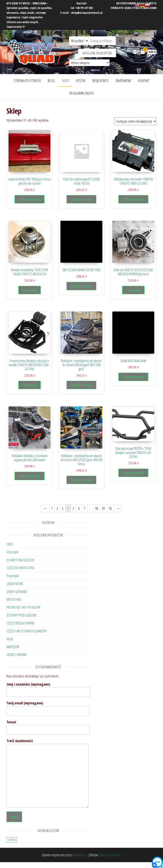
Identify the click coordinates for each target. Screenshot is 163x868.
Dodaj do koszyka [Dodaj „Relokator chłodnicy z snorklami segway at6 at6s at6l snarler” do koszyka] (29, 476)
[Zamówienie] (135, 121)
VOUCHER (12, 552)
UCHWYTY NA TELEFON (20, 560)
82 (110, 508)
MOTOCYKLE (14, 599)
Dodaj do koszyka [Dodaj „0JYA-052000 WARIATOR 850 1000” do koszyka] (81, 286)
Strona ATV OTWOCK (27, 81)
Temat (48, 727)
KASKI (10, 639)
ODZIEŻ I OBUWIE (17, 655)
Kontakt (144, 81)
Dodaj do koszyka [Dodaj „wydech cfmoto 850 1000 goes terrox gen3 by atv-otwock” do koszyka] (29, 199)
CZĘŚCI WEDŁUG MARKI (20, 623)
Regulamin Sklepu (82, 93)
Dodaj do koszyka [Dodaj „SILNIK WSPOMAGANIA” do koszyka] (133, 377)
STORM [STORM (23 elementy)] (12, 840)
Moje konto (100, 81)
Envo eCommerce (110, 855)
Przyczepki (13, 576)
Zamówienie (123, 81)
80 (97, 508)
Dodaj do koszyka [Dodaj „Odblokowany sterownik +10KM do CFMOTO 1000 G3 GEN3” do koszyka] (133, 199)
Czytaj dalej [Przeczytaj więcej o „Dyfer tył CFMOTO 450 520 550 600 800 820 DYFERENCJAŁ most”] (133, 290)
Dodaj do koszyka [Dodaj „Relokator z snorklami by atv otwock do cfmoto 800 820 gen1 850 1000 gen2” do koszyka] (81, 385)
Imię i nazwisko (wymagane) (48, 689)
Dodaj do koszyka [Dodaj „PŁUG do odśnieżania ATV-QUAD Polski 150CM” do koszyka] (81, 199)
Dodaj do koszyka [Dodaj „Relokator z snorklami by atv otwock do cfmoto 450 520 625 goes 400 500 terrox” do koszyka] (81, 480)
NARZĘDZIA (13, 647)
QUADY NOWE (15, 584)
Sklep (65, 81)
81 (104, 508)
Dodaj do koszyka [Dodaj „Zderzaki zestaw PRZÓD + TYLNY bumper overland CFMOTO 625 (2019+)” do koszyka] (133, 473)
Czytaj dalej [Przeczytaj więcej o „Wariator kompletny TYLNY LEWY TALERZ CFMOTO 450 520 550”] (29, 290)
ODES (10, 544)
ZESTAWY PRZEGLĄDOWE (22, 615)
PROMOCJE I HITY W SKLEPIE (24, 607)
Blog (51, 81)
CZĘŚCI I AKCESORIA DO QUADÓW (26, 631)
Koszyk (81, 81)
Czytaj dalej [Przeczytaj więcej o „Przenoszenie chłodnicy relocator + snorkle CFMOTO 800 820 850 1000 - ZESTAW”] (29, 385)
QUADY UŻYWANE (17, 592)
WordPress (80, 855)
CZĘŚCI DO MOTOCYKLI (20, 568)
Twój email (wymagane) (48, 708)
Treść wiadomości (48, 773)
